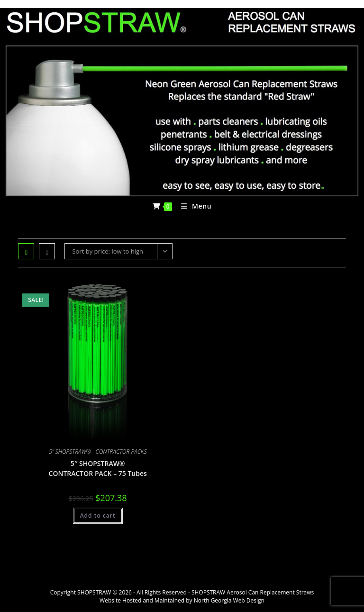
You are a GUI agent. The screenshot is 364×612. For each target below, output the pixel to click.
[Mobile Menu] (193, 206)
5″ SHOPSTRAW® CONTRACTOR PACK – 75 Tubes (98, 468)
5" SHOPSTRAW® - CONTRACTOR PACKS (98, 452)
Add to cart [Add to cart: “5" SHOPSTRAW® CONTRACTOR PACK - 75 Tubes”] (98, 516)
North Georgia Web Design (229, 600)
